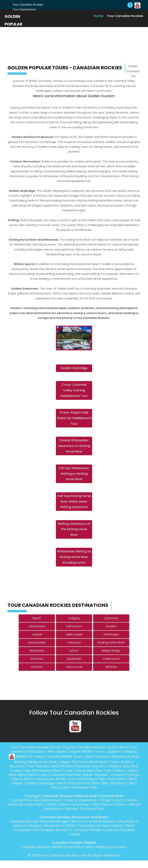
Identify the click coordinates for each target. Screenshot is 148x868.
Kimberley (37, 658)
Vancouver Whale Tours (86, 786)
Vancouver (74, 674)
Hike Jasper (56, 759)
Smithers (37, 666)
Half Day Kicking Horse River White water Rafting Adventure (74, 507)
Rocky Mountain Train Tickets (111, 778)
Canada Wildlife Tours (68, 764)
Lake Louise (74, 642)
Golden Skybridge (74, 369)
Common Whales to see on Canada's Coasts (103, 840)
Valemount (111, 666)
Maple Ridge (111, 658)
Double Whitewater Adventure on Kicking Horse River (74, 450)
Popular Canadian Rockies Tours (90, 755)
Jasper (37, 642)
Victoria (37, 674)
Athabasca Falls (124, 786)
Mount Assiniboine (61, 816)
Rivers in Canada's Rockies (96, 829)
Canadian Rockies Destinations (42, 808)
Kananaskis (37, 650)
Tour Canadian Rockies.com (63, 863)
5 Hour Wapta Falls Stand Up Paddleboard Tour (74, 421)
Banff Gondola (103, 764)
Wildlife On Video (28, 764)
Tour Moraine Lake (46, 774)
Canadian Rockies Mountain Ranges (40, 829)
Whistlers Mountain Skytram (88, 774)
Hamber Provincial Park (99, 816)
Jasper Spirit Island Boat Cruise (42, 782)
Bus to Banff (52, 786)
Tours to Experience (88, 808)
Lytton (74, 658)
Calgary (74, 626)
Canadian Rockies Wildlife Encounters (52, 854)
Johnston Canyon (24, 786)
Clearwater (37, 634)
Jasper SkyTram (78, 769)
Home (98, 16)
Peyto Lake (75, 795)
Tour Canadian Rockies (25, 5)
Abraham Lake (50, 795)
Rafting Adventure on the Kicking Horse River (74, 536)
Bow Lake (132, 791)
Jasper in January (122, 759)
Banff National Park (104, 791)
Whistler (111, 674)
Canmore (111, 626)
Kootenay (103, 812)
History (120, 833)
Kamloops (111, 642)
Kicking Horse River (111, 650)
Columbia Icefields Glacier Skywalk (101, 782)
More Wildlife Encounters (108, 854)
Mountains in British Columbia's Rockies (79, 833)
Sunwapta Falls (100, 795)
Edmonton (74, 634)
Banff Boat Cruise (110, 769)
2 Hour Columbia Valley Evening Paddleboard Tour (74, 392)
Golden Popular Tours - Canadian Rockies (15, 32)
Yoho (119, 812)
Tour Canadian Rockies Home (34, 755)
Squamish (74, 666)
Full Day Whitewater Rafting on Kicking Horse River (74, 478)
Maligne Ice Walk (47, 769)
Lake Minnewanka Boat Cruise (58, 778)
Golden (111, 634)
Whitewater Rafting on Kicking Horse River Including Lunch (74, 564)
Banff (37, 626)
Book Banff (17, 791)
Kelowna (74, 650)
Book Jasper (40, 791)
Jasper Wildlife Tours (86, 759)
